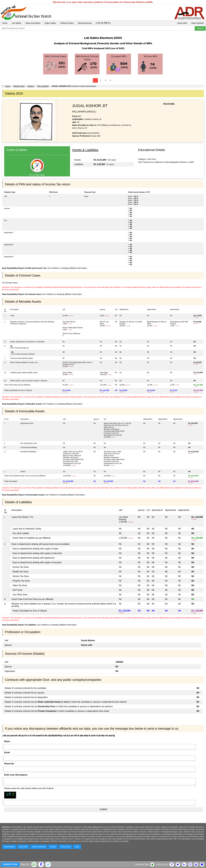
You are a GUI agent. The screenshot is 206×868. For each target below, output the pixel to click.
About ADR (182, 23)
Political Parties (67, 23)
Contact (53, 847)
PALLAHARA (43, 86)
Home (5, 23)
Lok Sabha (16, 23)
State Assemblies (33, 23)
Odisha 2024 (19, 86)
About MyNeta (198, 23)
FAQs (77, 847)
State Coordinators (39, 847)
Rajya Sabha (50, 23)
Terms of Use (65, 847)
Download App (142, 864)
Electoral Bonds (85, 23)
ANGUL (31, 86)
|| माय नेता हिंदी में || (103, 23)
